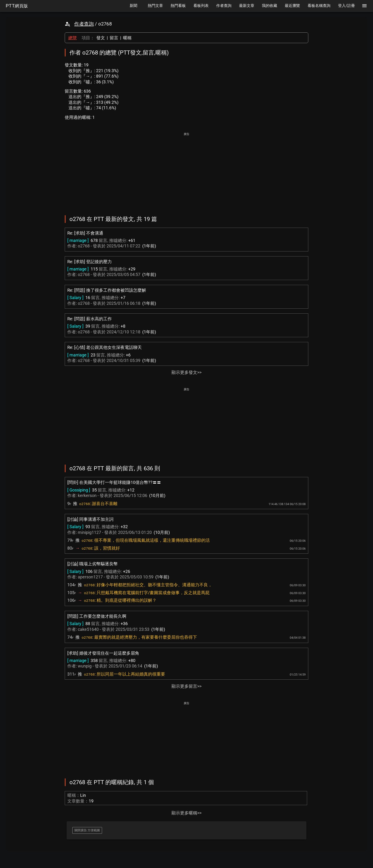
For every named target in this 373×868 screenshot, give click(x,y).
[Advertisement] (186, 171)
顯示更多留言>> (186, 686)
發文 (101, 38)
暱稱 (127, 38)
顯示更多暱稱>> (186, 813)
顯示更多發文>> (186, 372)
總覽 (73, 38)
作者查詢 (84, 24)
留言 (114, 38)
